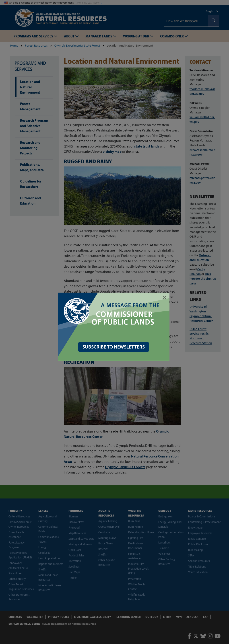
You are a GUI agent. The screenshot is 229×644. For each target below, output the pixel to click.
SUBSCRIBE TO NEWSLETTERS (114, 347)
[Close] (165, 297)
